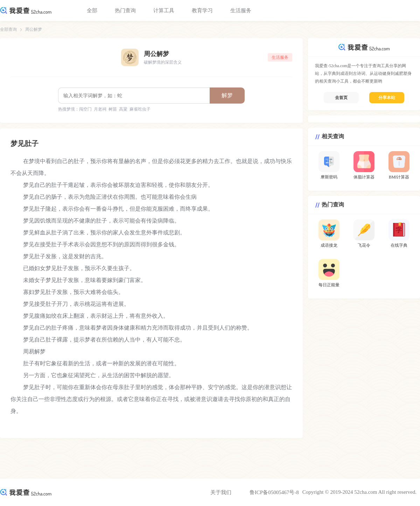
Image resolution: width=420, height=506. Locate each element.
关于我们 (221, 492)
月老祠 (100, 109)
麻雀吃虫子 (140, 109)
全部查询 (8, 29)
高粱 (123, 109)
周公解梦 (34, 29)
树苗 (113, 109)
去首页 (341, 98)
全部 (92, 10)
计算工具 (164, 10)
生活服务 (241, 10)
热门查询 (125, 10)
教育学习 (202, 10)
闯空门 (85, 109)
